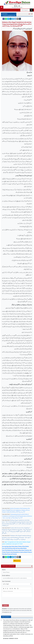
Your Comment (6, 581)
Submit (5, 599)
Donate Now (17, 561)
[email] (18, 19)
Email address (6, 575)
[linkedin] (11, 19)
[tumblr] (20, 19)
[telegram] (13, 19)
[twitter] (8, 19)
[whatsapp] (6, 19)
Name (4, 570)
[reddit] (15, 19)
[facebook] (4, 19)
